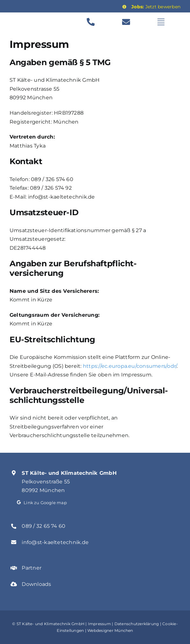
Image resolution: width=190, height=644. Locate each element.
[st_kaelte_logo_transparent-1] (42, 17)
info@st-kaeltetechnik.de (55, 542)
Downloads (36, 584)
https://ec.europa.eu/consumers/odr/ (130, 366)
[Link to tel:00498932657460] (96, 22)
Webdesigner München (110, 630)
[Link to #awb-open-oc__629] (167, 22)
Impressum (99, 624)
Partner (32, 568)
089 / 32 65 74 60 (44, 526)
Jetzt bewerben (156, 7)
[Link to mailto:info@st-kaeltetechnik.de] (132, 22)
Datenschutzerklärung (137, 624)
